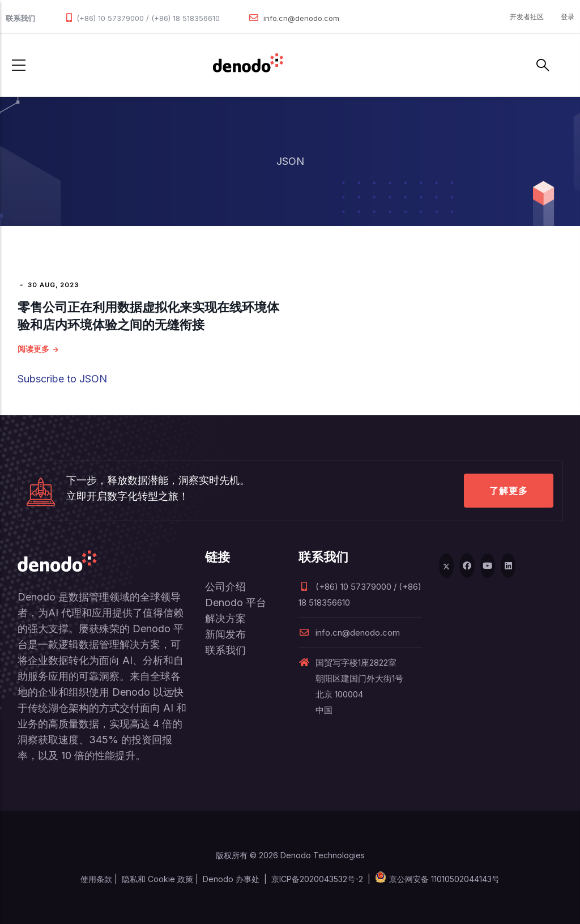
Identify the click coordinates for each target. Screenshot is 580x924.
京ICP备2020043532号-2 (317, 879)
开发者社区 (527, 17)
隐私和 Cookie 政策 (157, 879)
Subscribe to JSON (62, 379)
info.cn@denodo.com (301, 18)
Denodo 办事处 (231, 879)
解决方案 (225, 618)
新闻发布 (225, 634)
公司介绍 (225, 587)
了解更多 (509, 491)
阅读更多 (33, 349)
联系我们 (225, 650)
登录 (568, 17)
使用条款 (96, 879)
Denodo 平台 (236, 602)
